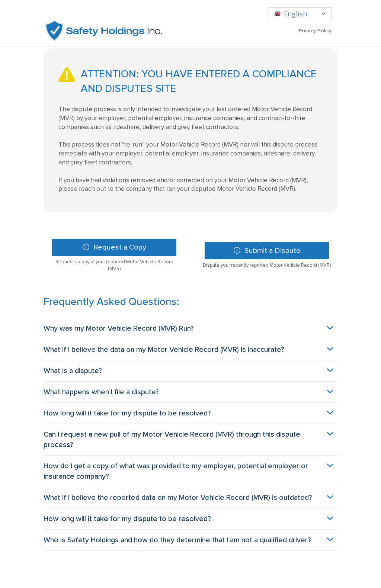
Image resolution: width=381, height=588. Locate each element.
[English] (300, 14)
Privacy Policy (315, 31)
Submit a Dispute (260, 253)
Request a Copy (108, 250)
